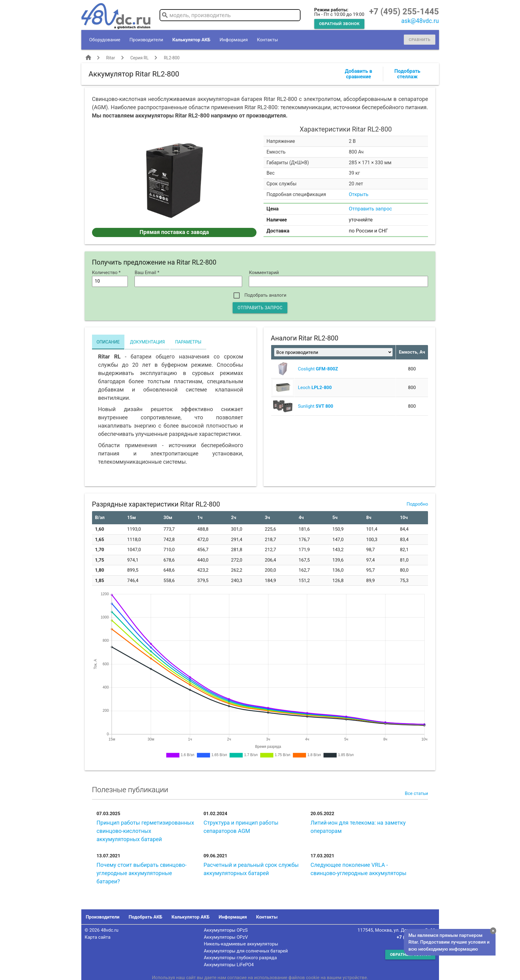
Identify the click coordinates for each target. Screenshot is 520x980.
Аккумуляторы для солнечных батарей (246, 951)
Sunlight (315, 406)
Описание (108, 342)
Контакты (267, 40)
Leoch (315, 388)
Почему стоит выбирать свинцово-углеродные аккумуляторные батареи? (142, 873)
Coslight (318, 369)
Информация (234, 40)
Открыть (359, 194)
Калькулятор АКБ (191, 40)
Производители (146, 40)
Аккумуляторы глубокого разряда (240, 958)
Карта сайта (98, 937)
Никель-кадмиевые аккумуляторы (241, 944)
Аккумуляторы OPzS (226, 930)
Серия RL (139, 58)
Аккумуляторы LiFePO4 (229, 965)
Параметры (188, 342)
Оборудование (105, 40)
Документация (147, 342)
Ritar (111, 58)
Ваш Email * (147, 273)
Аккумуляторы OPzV (226, 937)
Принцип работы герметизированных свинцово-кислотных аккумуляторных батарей (145, 831)
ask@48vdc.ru (420, 21)
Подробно (417, 504)
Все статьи (416, 793)
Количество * (106, 273)
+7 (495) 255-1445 (404, 12)
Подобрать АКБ (146, 917)
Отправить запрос (370, 209)
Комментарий (264, 273)
